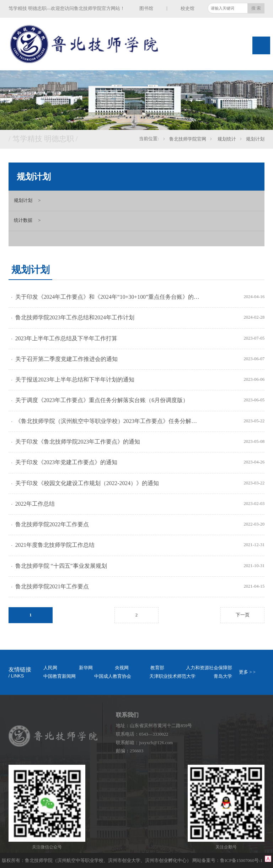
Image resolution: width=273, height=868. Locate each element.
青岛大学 (223, 676)
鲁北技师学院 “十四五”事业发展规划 (61, 566)
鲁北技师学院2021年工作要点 (52, 586)
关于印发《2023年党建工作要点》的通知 (66, 462)
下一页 (243, 615)
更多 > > (247, 672)
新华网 (86, 668)
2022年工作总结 (35, 504)
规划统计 (226, 139)
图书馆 (146, 9)
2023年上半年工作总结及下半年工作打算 (66, 338)
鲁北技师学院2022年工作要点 (52, 524)
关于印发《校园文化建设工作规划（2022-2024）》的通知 (87, 483)
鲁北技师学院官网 (188, 139)
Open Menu (261, 45)
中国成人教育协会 (113, 676)
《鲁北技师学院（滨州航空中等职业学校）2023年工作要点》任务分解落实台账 (108, 421)
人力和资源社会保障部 (209, 668)
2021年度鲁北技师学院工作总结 (55, 545)
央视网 (122, 668)
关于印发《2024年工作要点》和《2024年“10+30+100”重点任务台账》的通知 (108, 297)
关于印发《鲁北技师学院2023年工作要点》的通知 (78, 442)
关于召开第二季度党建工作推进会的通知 (66, 359)
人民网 (50, 668)
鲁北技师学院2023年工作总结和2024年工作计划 (75, 317)
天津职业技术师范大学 (172, 676)
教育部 (157, 668)
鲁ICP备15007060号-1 (242, 861)
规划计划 (255, 139)
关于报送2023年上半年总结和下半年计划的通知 (75, 380)
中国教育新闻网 (60, 676)
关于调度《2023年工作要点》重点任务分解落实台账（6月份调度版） (102, 400)
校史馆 (188, 9)
